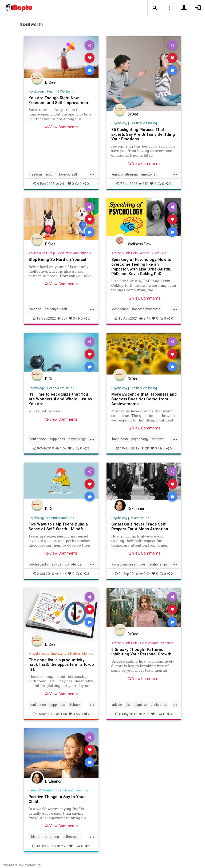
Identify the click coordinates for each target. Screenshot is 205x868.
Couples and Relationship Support (164, 643)
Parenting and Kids (60, 518)
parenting (52, 837)
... (92, 174)
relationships (158, 564)
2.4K (145, 318)
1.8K (62, 714)
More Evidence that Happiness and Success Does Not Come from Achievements (144, 399)
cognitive (140, 705)
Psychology (37, 91)
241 (61, 184)
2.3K (144, 714)
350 (144, 184)
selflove (158, 439)
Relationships (139, 518)
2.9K (145, 574)
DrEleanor (136, 509)
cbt (128, 705)
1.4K (61, 574)
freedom (36, 174)
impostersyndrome (146, 309)
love (142, 564)
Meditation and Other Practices (79, 253)
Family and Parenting (73, 790)
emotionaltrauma (125, 174)
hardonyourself (56, 309)
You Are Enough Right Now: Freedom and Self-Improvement (59, 100)
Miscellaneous (39, 653)
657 (62, 318)
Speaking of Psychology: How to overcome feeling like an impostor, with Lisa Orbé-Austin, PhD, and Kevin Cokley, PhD (141, 267)
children (35, 837)
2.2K (62, 846)
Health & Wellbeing (61, 91)
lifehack (74, 705)
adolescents (39, 564)
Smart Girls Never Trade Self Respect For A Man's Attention (140, 526)
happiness (57, 439)
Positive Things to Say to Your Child (57, 799)
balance (35, 309)
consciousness (124, 564)
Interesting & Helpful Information (74, 653)
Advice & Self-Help (42, 253)
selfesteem (71, 837)
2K (145, 448)
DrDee (50, 82)
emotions (148, 174)
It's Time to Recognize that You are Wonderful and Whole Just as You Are (60, 399)
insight (50, 174)
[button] (155, 8)
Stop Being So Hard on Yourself (58, 259)
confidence (120, 309)
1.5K (61, 448)
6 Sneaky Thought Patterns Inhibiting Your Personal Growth (141, 652)
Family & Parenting (42, 790)
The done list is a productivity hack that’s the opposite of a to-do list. (61, 665)
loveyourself (68, 174)
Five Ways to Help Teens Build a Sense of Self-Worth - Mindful (58, 526)
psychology (77, 439)
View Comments (61, 127)
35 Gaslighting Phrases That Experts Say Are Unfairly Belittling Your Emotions (143, 134)
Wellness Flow (140, 244)
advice (56, 564)
